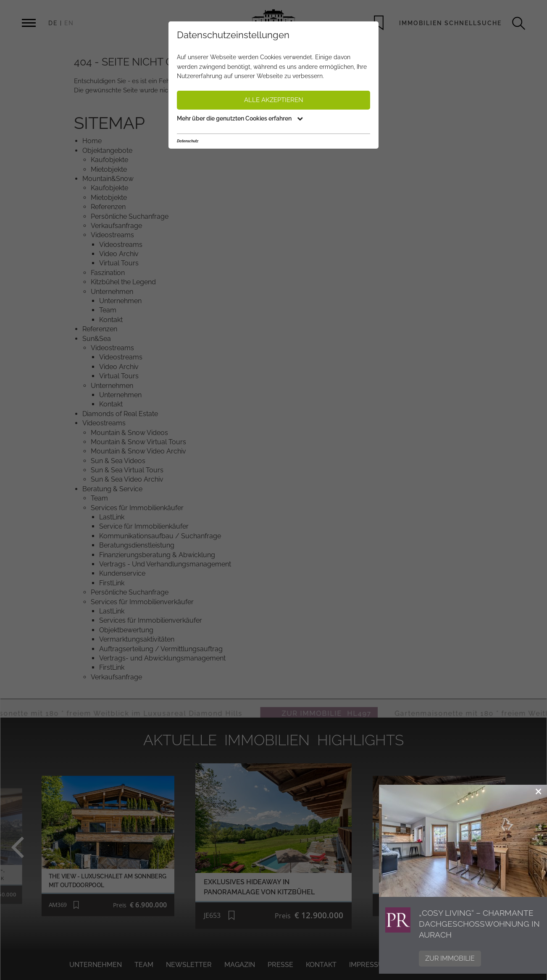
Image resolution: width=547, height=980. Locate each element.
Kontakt (321, 965)
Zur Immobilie (450, 958)
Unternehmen (96, 965)
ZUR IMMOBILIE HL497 (347, 708)
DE (53, 23)
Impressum (369, 965)
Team (144, 965)
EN (69, 23)
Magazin (240, 965)
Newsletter (189, 965)
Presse (280, 965)
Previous (33, 846)
